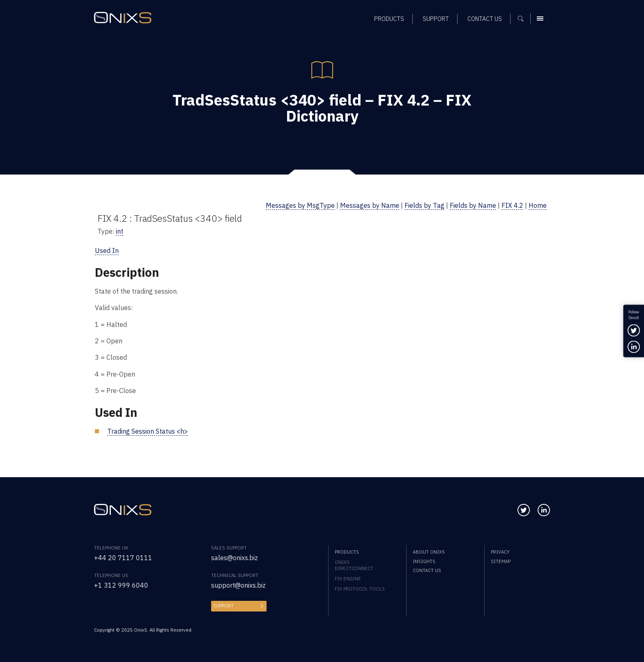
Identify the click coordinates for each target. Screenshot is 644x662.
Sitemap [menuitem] (501, 561)
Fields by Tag (424, 205)
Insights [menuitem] (424, 561)
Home (538, 205)
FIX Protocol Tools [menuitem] (360, 589)
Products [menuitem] (347, 552)
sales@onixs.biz (235, 557)
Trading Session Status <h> (147, 431)
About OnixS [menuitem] (429, 552)
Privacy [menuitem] (500, 552)
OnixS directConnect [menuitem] (354, 565)
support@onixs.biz (238, 585)
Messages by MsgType (300, 205)
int (120, 231)
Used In (107, 250)
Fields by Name (473, 205)
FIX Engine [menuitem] (348, 578)
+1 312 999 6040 (121, 585)
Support (223, 606)
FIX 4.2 (512, 205)
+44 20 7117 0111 (123, 557)
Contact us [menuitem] (427, 570)
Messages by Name (370, 205)
